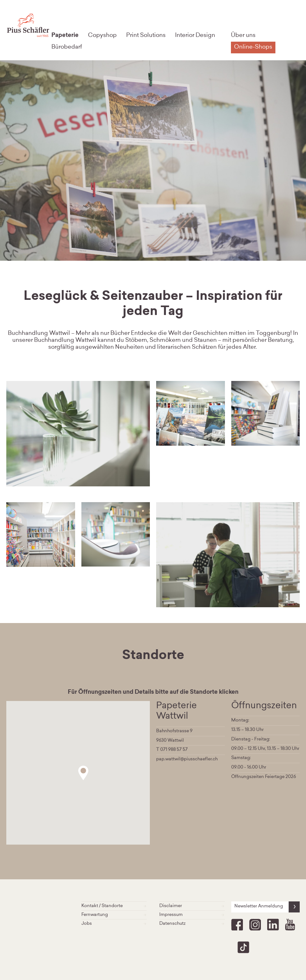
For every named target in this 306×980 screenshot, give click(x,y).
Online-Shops (253, 47)
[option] (191, 413)
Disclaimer (192, 906)
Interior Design (195, 36)
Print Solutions (146, 36)
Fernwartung (114, 915)
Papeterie (65, 36)
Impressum (192, 915)
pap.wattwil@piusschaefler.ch (187, 759)
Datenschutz (192, 924)
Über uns (243, 36)
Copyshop (102, 36)
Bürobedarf (67, 47)
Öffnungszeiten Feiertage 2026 (264, 777)
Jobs (114, 924)
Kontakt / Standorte (114, 906)
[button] (83, 773)
